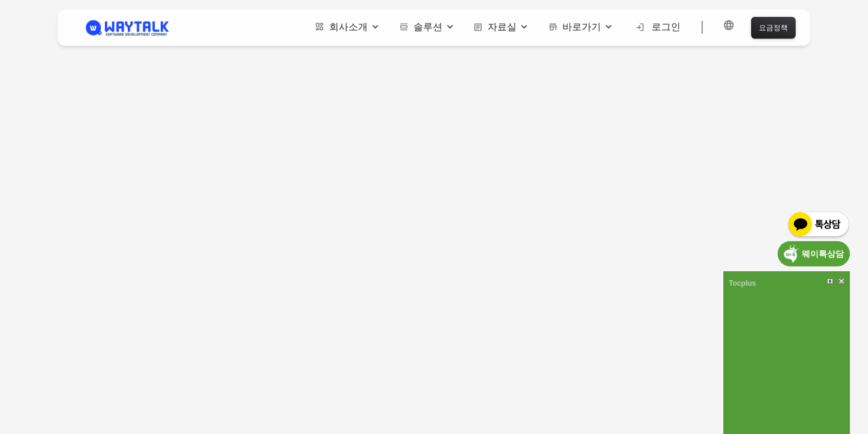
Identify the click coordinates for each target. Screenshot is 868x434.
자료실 (500, 27)
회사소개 (347, 27)
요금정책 (773, 27)
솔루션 (426, 27)
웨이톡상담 (823, 253)
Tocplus (742, 283)
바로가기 (580, 27)
